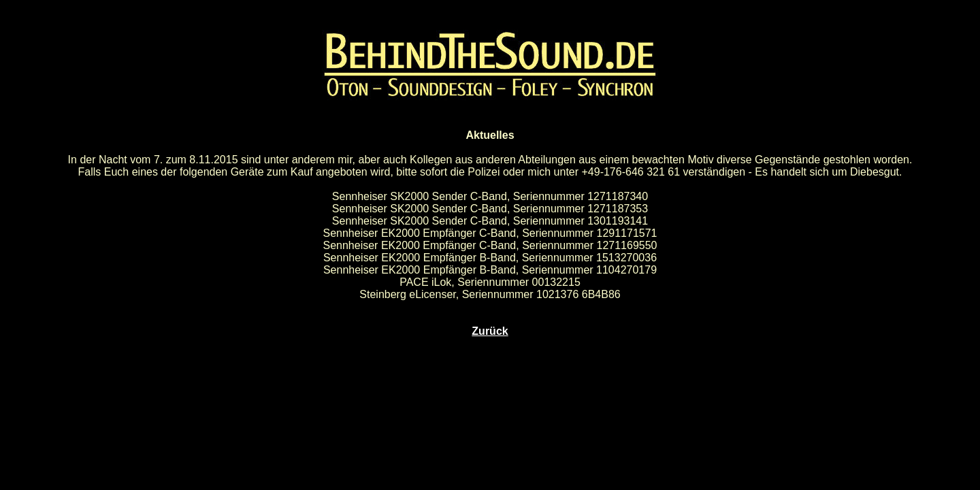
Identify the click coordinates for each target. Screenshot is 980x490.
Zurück (490, 331)
